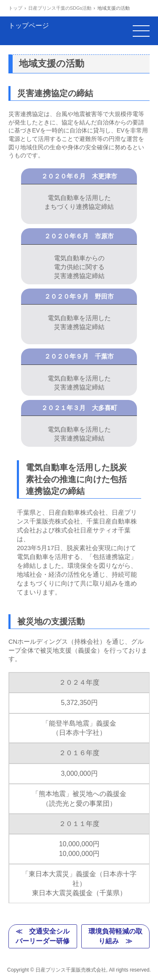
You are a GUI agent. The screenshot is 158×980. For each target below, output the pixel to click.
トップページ (29, 31)
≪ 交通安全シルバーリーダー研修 (43, 936)
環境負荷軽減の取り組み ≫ (115, 936)
